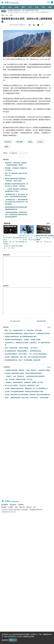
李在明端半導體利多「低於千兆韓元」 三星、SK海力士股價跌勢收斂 (26, 354)
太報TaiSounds (10, 3)
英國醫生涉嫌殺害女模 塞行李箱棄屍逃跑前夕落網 (23, 11)
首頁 (3, 15)
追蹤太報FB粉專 (41, 321)
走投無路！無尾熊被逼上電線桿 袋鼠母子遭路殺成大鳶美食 (23, 373)
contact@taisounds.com (9, 512)
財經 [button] (17, 7)
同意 (11, 640)
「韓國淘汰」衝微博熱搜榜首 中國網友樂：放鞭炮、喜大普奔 (24, 382)
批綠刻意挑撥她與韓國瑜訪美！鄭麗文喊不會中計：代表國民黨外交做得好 (27, 333)
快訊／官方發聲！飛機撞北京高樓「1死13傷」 (19, 379)
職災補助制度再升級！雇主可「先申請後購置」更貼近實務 (23, 360)
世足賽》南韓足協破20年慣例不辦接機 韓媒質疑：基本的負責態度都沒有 (27, 395)
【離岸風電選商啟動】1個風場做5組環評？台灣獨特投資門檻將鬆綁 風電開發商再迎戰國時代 (16, 215)
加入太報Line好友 (15, 321)
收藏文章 (13, 153)
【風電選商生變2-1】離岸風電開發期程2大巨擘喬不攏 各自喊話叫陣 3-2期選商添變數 (16, 202)
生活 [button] (30, 7)
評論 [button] (43, 7)
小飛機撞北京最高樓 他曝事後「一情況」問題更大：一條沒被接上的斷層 (27, 370)
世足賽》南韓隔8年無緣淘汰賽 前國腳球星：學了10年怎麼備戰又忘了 (27, 388)
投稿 (16, 507)
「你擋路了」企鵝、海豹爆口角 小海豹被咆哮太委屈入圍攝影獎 (25, 376)
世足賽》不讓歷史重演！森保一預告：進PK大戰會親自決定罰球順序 (26, 357)
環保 (11, 15)
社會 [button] (37, 7)
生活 (7, 15)
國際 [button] (23, 7)
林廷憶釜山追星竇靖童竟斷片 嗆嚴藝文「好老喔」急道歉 (23, 340)
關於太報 (22, 507)
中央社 (24, 25)
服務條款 (21, 505)
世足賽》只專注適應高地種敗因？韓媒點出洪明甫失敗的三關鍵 (24, 391)
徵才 (35, 507)
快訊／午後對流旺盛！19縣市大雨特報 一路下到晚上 (21, 348)
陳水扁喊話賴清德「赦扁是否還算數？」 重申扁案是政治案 (23, 351)
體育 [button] (50, 7)
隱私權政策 (13, 505)
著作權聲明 (5, 505)
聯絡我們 (4, 507)
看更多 (48, 223)
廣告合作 (29, 507)
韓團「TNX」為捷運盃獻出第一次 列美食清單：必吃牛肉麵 (23, 330)
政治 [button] (10, 7)
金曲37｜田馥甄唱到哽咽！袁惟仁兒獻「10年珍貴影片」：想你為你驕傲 (27, 398)
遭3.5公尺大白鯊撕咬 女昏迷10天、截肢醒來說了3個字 (22, 385)
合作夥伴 (11, 507)
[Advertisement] (16, 419)
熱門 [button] (3, 7)
